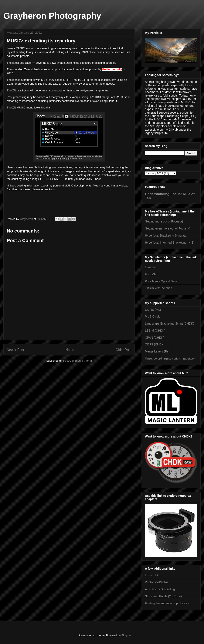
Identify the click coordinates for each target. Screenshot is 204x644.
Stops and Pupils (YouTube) (163, 596)
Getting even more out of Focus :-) (168, 228)
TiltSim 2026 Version (159, 288)
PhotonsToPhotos (157, 582)
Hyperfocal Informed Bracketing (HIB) (170, 243)
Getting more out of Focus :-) (164, 221)
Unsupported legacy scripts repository (170, 358)
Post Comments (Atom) (77, 361)
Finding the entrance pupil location (168, 603)
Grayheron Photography (52, 16)
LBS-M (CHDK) (155, 331)
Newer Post (15, 350)
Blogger (126, 635)
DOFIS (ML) (153, 310)
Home (70, 350)
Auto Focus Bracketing (160, 589)
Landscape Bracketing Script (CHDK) (169, 323)
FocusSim (152, 274)
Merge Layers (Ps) (157, 351)
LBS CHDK (152, 575)
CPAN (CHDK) (155, 338)
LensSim (151, 267)
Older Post (123, 350)
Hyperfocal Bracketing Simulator (166, 235)
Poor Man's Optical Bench (162, 281)
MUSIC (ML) (153, 316)
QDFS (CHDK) (155, 344)
